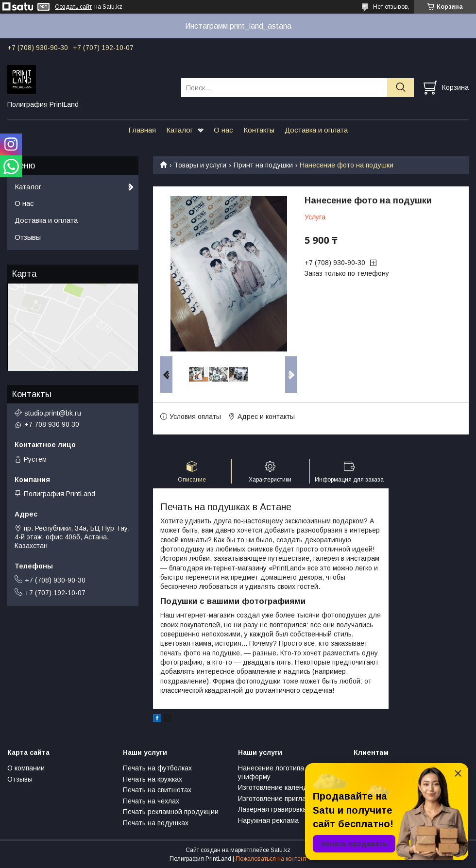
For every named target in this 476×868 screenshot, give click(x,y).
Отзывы (28, 237)
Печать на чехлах (151, 801)
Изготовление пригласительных (289, 799)
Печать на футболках (157, 768)
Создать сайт (73, 7)
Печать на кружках (153, 779)
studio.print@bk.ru (53, 413)
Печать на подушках (156, 823)
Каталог (179, 130)
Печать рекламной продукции (171, 812)
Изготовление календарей (281, 787)
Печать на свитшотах (157, 790)
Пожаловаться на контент (271, 859)
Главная (142, 130)
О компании (26, 768)
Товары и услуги (200, 165)
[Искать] (400, 88)
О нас (223, 130)
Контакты (259, 130)
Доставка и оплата (316, 130)
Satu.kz (280, 850)
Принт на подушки (263, 165)
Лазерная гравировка (272, 809)
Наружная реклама (268, 820)
